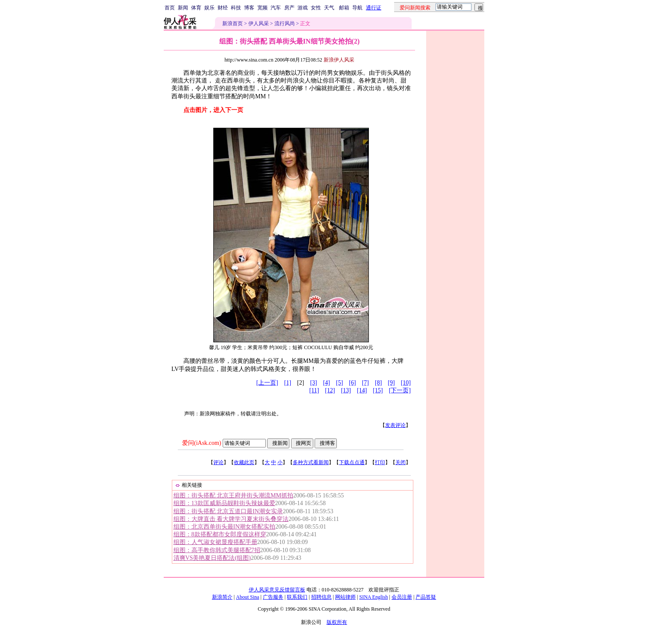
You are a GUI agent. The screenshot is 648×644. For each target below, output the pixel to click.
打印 (380, 462)
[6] (352, 383)
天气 (329, 8)
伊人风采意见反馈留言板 (277, 590)
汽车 (276, 8)
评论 (218, 462)
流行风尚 (285, 24)
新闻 (183, 8)
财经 (223, 8)
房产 (289, 8)
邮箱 (344, 8)
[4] (327, 383)
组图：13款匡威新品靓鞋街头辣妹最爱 (224, 503)
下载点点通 (352, 462)
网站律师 (345, 597)
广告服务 (273, 597)
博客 (249, 8)
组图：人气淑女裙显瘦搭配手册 (215, 542)
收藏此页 (244, 462)
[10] (406, 383)
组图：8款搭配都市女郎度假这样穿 (220, 534)
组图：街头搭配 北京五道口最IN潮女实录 (228, 511)
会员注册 (402, 597)
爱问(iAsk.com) (202, 443)
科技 (236, 8)
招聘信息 (321, 597)
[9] (391, 383)
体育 (196, 8)
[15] (378, 390)
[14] (362, 390)
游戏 (303, 8)
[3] (313, 383)
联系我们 (297, 597)
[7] (365, 383)
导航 (357, 8)
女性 (316, 8)
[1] (288, 383)
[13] (346, 390)
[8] (378, 383)
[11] (314, 390)
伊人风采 (259, 24)
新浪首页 (233, 24)
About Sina (247, 597)
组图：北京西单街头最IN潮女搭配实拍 (225, 527)
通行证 (374, 8)
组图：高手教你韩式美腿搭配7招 (217, 550)
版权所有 (337, 622)
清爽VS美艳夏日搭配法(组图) (212, 558)
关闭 (401, 462)
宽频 (262, 8)
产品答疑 (426, 597)
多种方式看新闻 (311, 462)
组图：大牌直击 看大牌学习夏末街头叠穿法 (231, 519)
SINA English (373, 597)
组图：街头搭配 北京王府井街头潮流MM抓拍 (233, 495)
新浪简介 (222, 597)
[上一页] (267, 383)
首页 (170, 8)
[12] (330, 390)
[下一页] (400, 390)
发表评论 (395, 425)
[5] (339, 383)
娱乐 (209, 8)
